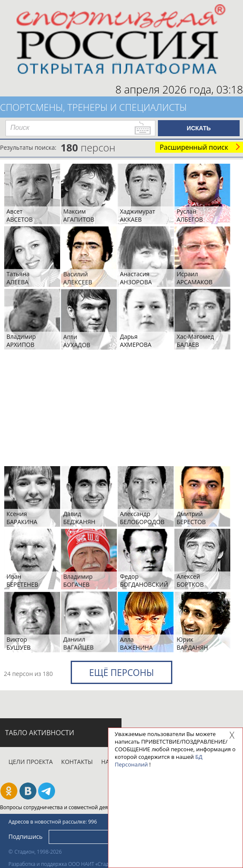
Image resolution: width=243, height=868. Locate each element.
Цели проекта (31, 762)
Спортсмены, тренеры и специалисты (94, 107)
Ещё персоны (121, 673)
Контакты (77, 762)
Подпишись (26, 836)
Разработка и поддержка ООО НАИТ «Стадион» (64, 864)
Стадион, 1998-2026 (38, 852)
